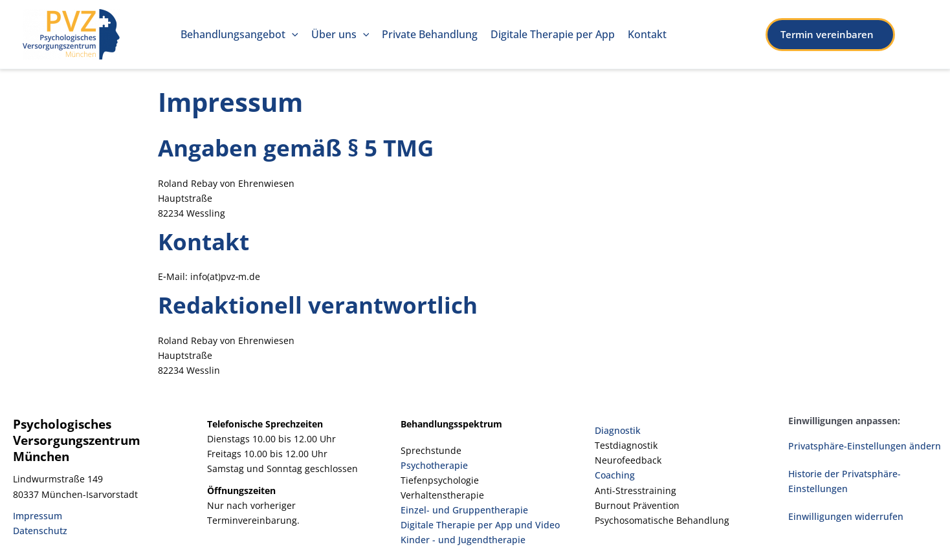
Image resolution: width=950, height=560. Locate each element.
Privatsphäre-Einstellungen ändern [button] (865, 446)
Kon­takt (647, 34)
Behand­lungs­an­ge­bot (239, 34)
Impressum (38, 516)
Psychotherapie (434, 465)
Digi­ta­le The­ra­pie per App (553, 34)
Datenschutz (40, 531)
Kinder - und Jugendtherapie (463, 540)
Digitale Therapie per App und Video (480, 525)
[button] (846, 35)
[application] (292, 34)
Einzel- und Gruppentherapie (464, 510)
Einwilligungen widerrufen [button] (846, 516)
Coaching (615, 475)
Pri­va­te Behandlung (430, 34)
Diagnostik (618, 430)
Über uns (340, 34)
